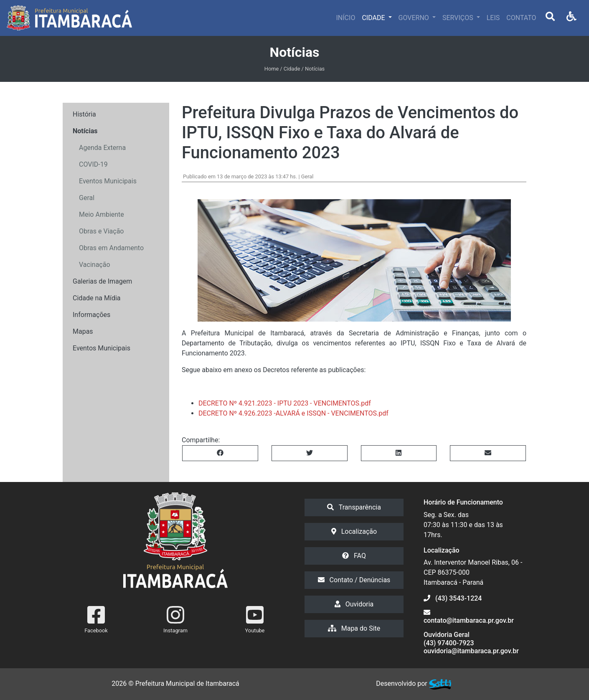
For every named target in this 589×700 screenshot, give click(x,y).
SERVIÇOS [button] (459, 18)
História (84, 114)
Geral (87, 198)
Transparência (354, 507)
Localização (354, 531)
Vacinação (95, 265)
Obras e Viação (101, 231)
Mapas (83, 331)
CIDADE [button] (374, 18)
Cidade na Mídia (97, 298)
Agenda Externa (102, 148)
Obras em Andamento (111, 248)
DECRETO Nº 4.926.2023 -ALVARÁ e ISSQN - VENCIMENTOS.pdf (293, 413)
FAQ (354, 556)
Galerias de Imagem (102, 281)
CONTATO (521, 18)
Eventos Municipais (108, 181)
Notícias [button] (85, 131)
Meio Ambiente (102, 214)
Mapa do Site (354, 628)
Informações (91, 315)
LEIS (493, 18)
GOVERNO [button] (415, 18)
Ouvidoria (354, 604)
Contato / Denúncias (354, 580)
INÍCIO (346, 18)
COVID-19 (93, 164)
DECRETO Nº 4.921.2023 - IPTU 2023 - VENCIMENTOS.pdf (285, 403)
